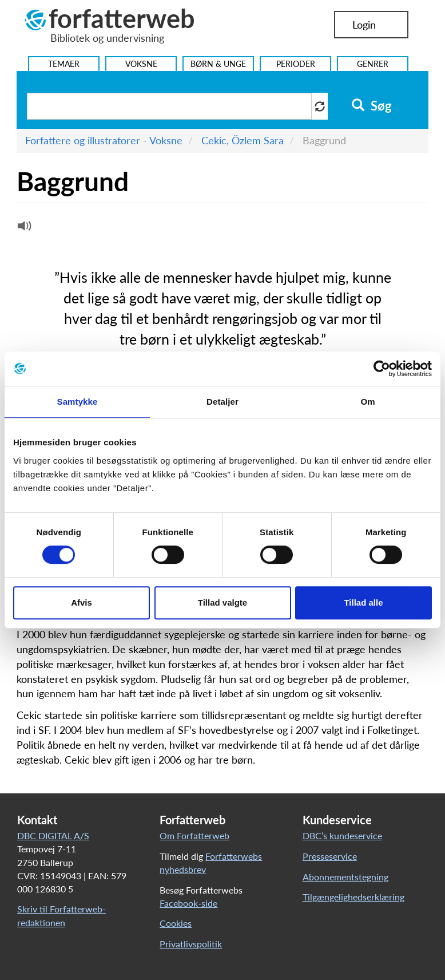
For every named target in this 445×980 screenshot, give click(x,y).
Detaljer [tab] (223, 402)
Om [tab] (367, 402)
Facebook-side (188, 903)
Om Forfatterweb (194, 835)
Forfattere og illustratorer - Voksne (104, 140)
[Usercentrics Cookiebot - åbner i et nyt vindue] (382, 369)
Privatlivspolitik (191, 944)
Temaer (64, 64)
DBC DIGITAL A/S (53, 835)
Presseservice (330, 856)
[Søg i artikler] (169, 106)
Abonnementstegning (345, 877)
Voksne (141, 64)
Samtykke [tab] (78, 402)
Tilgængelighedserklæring (353, 897)
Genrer (373, 64)
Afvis (82, 602)
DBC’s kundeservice (342, 835)
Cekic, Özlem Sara (243, 140)
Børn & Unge (218, 64)
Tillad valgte (223, 602)
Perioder (296, 64)
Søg (372, 106)
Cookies (176, 923)
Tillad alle (363, 602)
